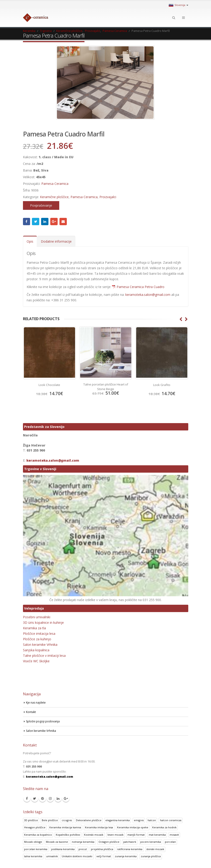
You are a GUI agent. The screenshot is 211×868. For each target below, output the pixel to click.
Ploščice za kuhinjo (37, 639)
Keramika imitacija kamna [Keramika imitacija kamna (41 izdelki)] (65, 827)
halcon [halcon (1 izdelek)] (152, 820)
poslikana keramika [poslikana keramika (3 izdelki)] (63, 849)
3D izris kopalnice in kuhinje (43, 622)
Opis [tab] (30, 241)
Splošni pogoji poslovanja (43, 721)
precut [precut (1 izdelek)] (83, 849)
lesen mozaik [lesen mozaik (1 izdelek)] (115, 834)
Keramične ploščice (54, 197)
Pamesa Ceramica (55, 184)
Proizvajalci (108, 197)
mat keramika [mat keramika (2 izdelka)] (157, 834)
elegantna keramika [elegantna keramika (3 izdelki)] (118, 820)
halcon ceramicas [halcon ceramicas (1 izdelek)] (171, 820)
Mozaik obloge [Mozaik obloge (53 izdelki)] (33, 842)
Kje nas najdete (37, 702)
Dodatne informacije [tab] (56, 241)
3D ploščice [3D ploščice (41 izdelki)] (31, 820)
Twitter (36, 222)
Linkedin (58, 798)
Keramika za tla (34, 628)
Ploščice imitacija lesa (39, 633)
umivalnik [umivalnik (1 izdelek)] (52, 856)
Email (63, 222)
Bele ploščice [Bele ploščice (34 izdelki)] (50, 820)
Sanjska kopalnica (36, 650)
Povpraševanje (41, 205)
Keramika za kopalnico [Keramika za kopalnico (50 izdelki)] (38, 834)
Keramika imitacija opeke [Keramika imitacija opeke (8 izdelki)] (133, 827)
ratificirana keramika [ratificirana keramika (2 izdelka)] (130, 849)
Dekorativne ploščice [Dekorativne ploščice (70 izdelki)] (89, 820)
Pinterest (42, 798)
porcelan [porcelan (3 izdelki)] (170, 842)
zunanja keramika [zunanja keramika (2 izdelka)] (126, 856)
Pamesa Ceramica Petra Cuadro (141, 287)
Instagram (50, 798)
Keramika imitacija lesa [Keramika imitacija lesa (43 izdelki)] (99, 827)
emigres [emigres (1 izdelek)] (139, 820)
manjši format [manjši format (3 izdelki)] (136, 834)
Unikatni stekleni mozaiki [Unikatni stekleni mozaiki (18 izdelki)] (77, 856)
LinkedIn (45, 222)
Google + (54, 222)
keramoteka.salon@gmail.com (148, 295)
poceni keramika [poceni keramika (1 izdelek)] (151, 842)
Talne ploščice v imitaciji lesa (44, 655)
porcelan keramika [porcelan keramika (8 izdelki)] (36, 849)
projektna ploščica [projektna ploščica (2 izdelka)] (102, 849)
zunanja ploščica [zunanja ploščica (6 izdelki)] (151, 856)
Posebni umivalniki (37, 617)
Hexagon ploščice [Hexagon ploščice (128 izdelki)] (35, 827)
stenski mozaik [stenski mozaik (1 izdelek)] (155, 849)
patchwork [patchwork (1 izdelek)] (130, 842)
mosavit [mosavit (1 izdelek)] (174, 834)
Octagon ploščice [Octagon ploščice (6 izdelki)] (109, 842)
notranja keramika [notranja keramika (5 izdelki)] (83, 842)
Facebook (27, 222)
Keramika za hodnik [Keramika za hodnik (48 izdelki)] (164, 827)
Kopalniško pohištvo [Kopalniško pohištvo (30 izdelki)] (68, 834)
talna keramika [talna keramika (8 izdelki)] (33, 856)
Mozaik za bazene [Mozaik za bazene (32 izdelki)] (57, 842)
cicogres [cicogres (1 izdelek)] (67, 820)
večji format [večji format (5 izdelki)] (104, 856)
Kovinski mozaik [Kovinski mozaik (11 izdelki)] (94, 834)
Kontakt (31, 712)
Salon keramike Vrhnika (40, 644)
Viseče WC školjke (36, 661)
